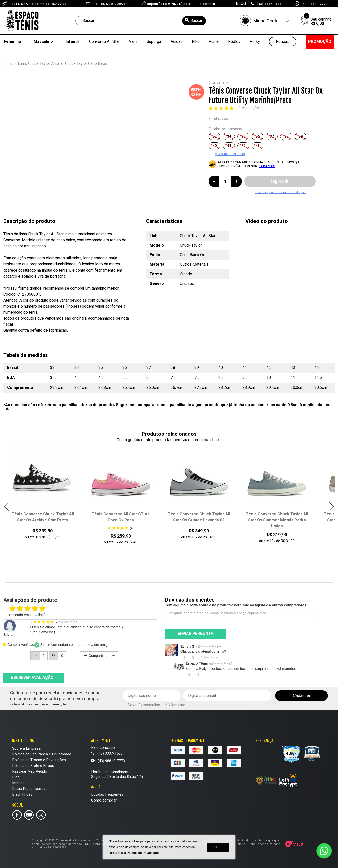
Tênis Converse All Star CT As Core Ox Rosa (121, 517)
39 (301, 136)
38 (286, 136)
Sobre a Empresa (26, 748)
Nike (196, 42)
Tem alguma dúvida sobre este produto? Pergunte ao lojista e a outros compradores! (236, 605)
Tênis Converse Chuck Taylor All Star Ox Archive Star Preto (43, 517)
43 (258, 146)
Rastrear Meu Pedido (30, 771)
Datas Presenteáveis (29, 789)
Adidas (177, 42)
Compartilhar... (99, 656)
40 (215, 146)
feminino (178, 705)
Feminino (12, 42)
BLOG (241, 4)
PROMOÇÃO (320, 42)
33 (215, 136)
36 (258, 136)
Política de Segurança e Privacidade (42, 754)
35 (243, 136)
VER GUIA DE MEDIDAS (230, 154)
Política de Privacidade (143, 853)
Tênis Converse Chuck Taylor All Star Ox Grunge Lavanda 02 (199, 517)
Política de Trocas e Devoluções (39, 760)
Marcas (18, 783)
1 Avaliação (249, 108)
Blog (16, 777)
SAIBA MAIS (267, 166)
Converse (218, 83)
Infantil (72, 42)
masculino (151, 705)
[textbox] (141, 21)
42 (243, 146)
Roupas (283, 42)
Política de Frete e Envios (33, 766)
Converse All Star (104, 42)
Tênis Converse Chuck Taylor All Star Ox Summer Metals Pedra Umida (277, 520)
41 (229, 146)
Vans (133, 42)
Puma (214, 42)
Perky (255, 42)
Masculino (43, 42)
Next (331, 507)
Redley (234, 42)
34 (229, 136)
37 (272, 136)
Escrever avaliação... (34, 678)
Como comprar (104, 800)
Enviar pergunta (195, 634)
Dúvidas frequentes (107, 794)
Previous (7, 507)
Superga (154, 42)
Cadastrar (302, 695)
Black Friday (22, 794)
